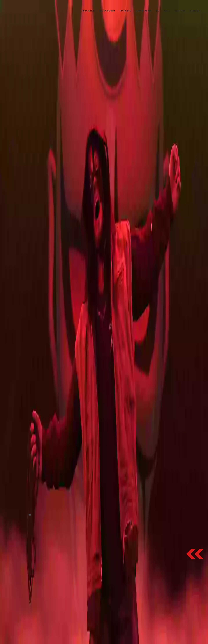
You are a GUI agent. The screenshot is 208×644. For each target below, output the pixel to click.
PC (158, 11)
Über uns (180, 11)
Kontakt (196, 11)
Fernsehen (88, 11)
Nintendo (125, 11)
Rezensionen (107, 11)
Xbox (167, 11)
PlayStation (144, 11)
